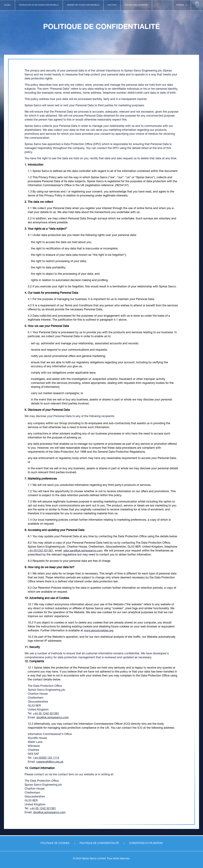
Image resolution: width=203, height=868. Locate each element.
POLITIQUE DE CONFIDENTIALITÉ (99, 843)
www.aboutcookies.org (99, 631)
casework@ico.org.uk (50, 762)
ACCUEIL (7, 5)
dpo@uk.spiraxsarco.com (52, 718)
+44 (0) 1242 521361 (46, 714)
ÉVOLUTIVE (112, 5)
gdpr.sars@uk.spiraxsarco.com (83, 551)
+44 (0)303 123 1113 (46, 758)
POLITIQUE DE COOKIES (55, 843)
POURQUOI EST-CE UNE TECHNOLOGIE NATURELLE (39, 5)
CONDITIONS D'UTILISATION (146, 843)
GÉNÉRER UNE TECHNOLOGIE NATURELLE (83, 5)
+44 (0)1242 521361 (41, 551)
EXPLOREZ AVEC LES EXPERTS (136, 5)
